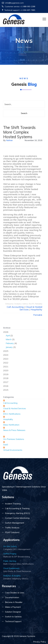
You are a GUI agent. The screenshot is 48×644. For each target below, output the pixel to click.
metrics (25, 304)
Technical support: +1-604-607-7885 (18, 10)
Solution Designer (13, 612)
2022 (6, 363)
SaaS (6, 445)
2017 (6, 382)
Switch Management (15, 523)
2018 (6, 378)
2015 (6, 390)
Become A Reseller (14, 602)
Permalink (38, 315)
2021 (6, 367)
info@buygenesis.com (13, 3)
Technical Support (13, 621)
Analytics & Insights (12, 576)
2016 (6, 386)
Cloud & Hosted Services (15, 408)
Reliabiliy (39, 304)
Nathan (9, 140)
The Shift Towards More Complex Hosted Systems (19, 132)
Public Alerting (10, 561)
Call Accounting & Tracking (17, 508)
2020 (6, 370)
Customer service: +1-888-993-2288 (18, 6)
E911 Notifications (12, 414)
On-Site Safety (10, 546)
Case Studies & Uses (15, 593)
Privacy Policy (40, 642)
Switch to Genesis (13, 617)
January (9, 347)
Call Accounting (15, 307)
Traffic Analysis (12, 528)
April (8, 335)
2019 (6, 374)
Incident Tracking (13, 504)
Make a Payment (13, 607)
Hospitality (36, 310)
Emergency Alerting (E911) (18, 513)
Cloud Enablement (11, 568)
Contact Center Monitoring (17, 518)
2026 (24, 340)
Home (20, 47)
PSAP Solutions (12, 532)
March (9, 339)
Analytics (18, 304)
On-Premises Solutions (14, 439)
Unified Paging (10, 554)
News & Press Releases (14, 430)
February (10, 343)
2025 (6, 351)
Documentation (12, 597)
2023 (6, 359)
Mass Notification (11, 425)
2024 (6, 355)
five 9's (32, 304)
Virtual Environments (13, 450)
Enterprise (10, 304)
